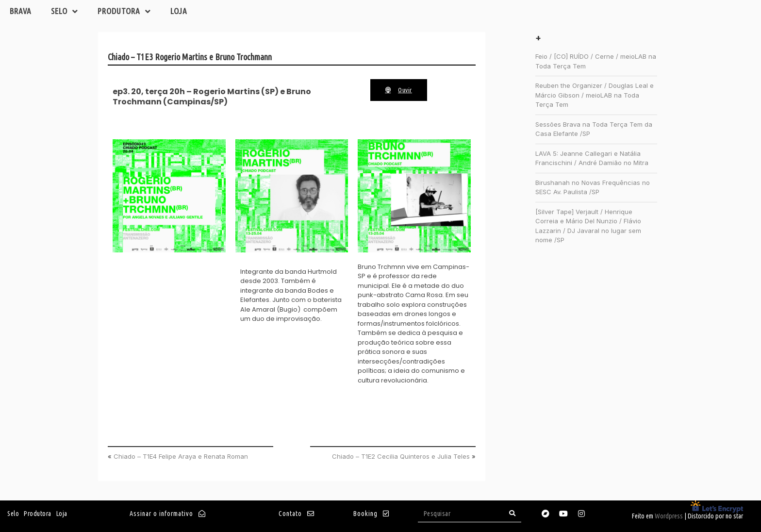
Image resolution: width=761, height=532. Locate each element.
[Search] (513, 513)
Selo (65, 11)
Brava (21, 11)
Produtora (124, 11)
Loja (179, 11)
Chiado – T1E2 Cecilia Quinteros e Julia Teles (401, 456)
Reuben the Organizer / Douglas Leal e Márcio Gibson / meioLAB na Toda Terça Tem (595, 95)
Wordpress (669, 516)
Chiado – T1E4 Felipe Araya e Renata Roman (181, 456)
